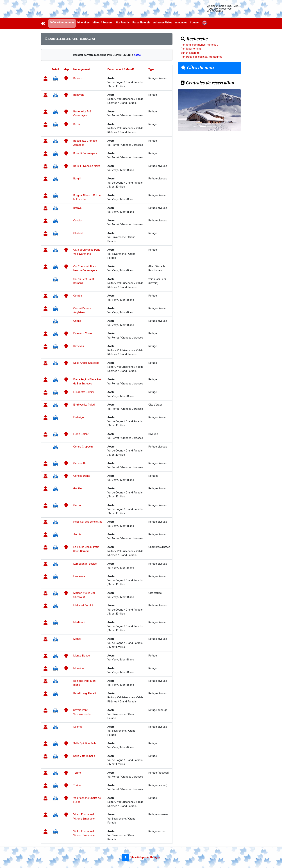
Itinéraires (83, 23)
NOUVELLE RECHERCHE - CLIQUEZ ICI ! (71, 39)
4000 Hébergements (62, 23)
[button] (125, 857)
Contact (195, 23)
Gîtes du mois (197, 67)
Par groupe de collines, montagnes (201, 57)
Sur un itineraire (190, 53)
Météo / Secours (102, 23)
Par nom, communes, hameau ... (200, 45)
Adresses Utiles (163, 23)
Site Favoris (122, 23)
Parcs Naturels (141, 23)
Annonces (181, 23)
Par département (191, 49)
